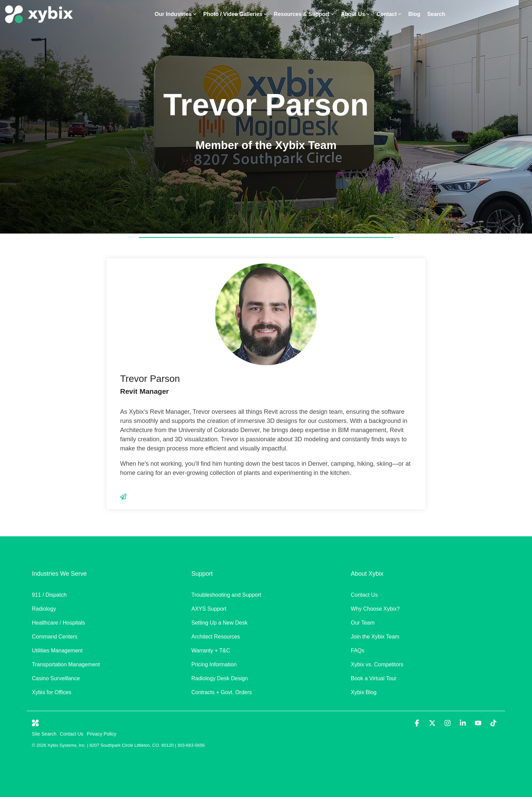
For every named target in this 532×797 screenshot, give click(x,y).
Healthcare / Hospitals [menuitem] (59, 623)
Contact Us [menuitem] (364, 595)
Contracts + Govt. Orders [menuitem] (222, 692)
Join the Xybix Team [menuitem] (375, 637)
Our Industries (176, 14)
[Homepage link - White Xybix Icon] (35, 723)
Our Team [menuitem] (363, 623)
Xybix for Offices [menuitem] (52, 692)
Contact (389, 14)
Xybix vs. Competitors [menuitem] (377, 664)
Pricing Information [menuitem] (214, 664)
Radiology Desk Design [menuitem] (220, 678)
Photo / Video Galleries (235, 14)
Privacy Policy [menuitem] (102, 734)
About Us (355, 14)
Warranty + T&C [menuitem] (211, 651)
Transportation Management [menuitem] (66, 664)
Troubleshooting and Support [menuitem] (226, 595)
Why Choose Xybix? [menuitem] (375, 609)
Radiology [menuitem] (44, 609)
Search (436, 14)
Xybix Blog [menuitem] (364, 692)
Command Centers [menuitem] (55, 637)
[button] (418, 724)
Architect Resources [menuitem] (216, 637)
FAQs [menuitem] (358, 651)
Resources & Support (304, 14)
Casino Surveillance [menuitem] (57, 678)
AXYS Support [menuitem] (209, 609)
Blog (414, 14)
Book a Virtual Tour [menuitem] (374, 678)
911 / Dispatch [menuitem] (49, 595)
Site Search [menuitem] (44, 734)
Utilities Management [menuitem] (57, 651)
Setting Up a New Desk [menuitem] (219, 623)
